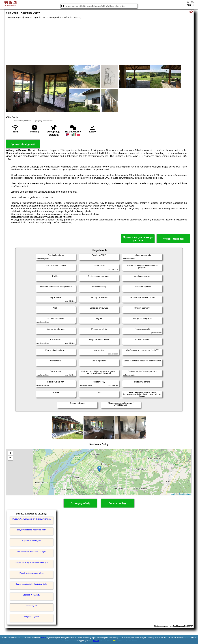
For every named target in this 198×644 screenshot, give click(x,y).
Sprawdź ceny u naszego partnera (138, 239)
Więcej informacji (173, 239)
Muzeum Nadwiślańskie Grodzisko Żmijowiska (32, 519)
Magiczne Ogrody (32, 617)
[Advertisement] (99, 42)
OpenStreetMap (185, 494)
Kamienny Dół (31, 606)
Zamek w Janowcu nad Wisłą (31, 573)
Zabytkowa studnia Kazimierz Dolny (32, 530)
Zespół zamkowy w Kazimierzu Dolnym (32, 562)
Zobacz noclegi (118, 503)
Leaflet (173, 494)
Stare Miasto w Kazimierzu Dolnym (32, 552)
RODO (96, 641)
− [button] (10, 458)
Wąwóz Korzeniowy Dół (32, 541)
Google (43, 637)
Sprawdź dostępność (23, 144)
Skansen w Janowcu (31, 595)
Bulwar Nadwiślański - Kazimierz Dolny (31, 584)
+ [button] (10, 453)
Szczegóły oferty (80, 503)
